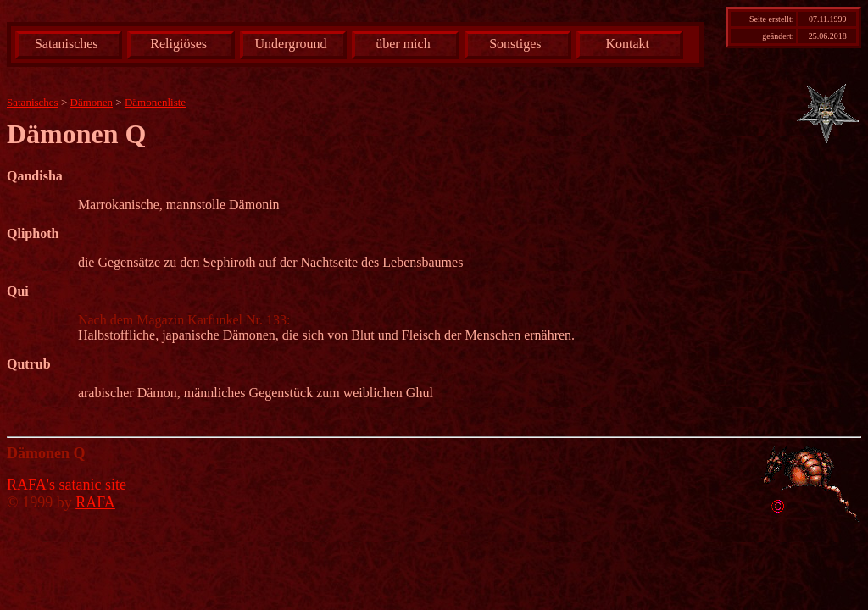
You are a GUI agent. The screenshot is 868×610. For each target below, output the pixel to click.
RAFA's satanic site (67, 485)
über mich (403, 44)
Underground (291, 44)
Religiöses (178, 44)
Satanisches (67, 44)
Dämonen (92, 102)
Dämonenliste (155, 102)
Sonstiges (515, 44)
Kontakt (627, 44)
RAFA (95, 502)
